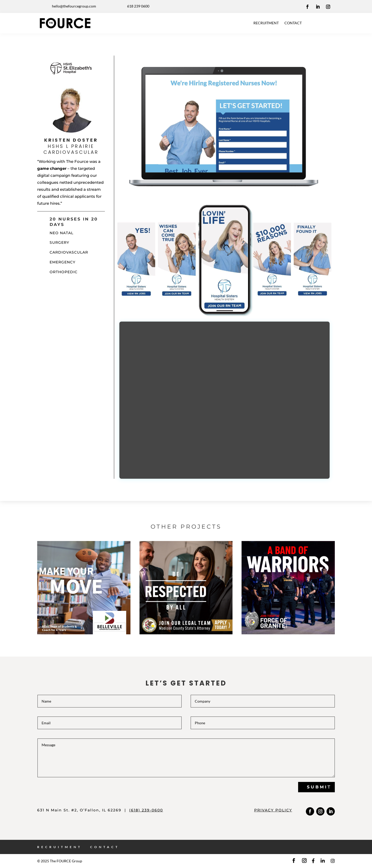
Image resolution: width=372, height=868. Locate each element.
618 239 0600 (138, 6)
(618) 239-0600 (146, 810)
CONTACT (293, 23)
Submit (319, 787)
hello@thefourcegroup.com (74, 6)
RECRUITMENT (266, 23)
